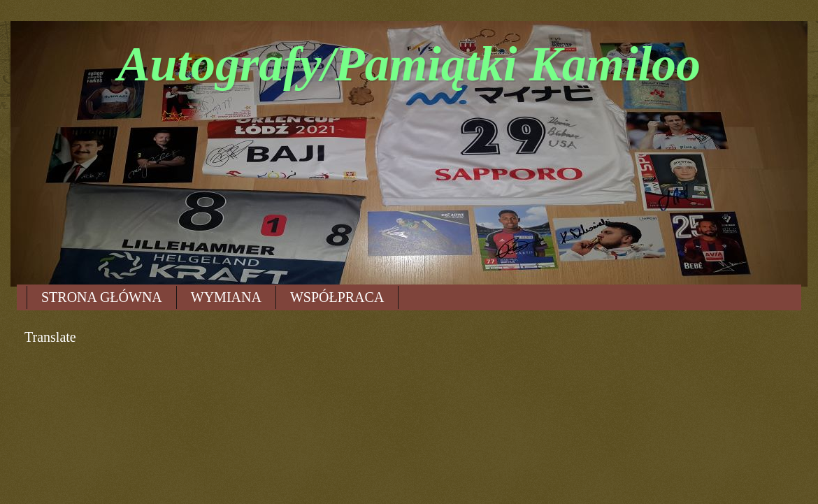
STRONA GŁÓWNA (102, 297)
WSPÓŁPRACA (337, 297)
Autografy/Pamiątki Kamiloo (409, 64)
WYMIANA (226, 297)
